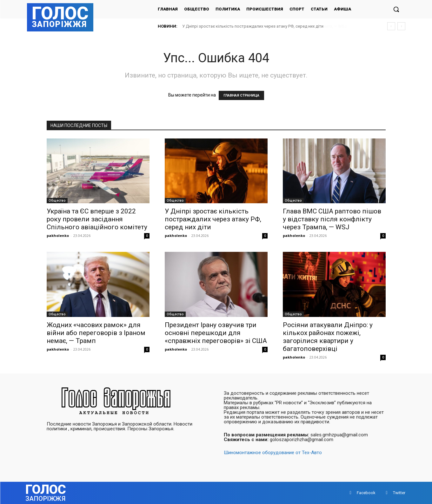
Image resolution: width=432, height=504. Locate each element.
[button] (396, 9)
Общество (57, 200)
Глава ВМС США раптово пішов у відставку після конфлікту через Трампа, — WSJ (332, 219)
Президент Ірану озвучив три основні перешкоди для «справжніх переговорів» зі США (216, 333)
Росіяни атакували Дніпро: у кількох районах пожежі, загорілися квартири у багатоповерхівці (328, 337)
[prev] (391, 26)
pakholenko (58, 235)
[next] (401, 26)
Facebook (366, 493)
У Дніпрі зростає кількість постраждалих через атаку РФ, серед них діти (253, 26)
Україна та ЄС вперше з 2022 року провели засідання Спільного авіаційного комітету (97, 219)
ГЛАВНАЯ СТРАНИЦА (241, 95)
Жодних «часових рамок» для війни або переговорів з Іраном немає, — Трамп (96, 333)
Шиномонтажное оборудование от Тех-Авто (273, 453)
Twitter (399, 493)
